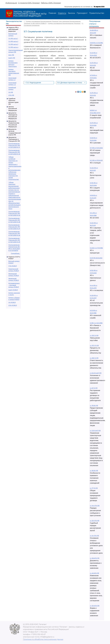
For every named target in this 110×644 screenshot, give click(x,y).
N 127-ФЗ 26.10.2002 (96, 258)
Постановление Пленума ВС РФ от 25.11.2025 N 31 (14, 145)
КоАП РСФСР (13, 290)
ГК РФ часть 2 (13, 41)
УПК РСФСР (13, 305)
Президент (82, 13)
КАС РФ (11, 55)
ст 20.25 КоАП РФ (96, 373)
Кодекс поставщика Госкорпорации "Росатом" (64, 23)
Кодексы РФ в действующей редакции (13, 29)
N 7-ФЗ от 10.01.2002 (96, 148)
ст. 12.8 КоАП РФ (95, 431)
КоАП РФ (12, 58)
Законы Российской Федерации (13, 109)
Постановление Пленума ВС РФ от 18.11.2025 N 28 (14, 220)
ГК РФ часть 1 (13, 38)
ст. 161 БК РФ (94, 471)
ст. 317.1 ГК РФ (94, 346)
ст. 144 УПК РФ (95, 506)
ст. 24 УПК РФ (94, 536)
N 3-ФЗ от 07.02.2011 (96, 160)
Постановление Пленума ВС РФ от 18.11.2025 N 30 (14, 213)
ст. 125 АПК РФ (95, 606)
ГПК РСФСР (13, 266)
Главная (52, 13)
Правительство (97, 13)
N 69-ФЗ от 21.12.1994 (96, 43)
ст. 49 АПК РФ (94, 573)
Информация (11, 3)
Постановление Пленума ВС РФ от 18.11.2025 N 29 (14, 240)
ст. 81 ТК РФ (94, 388)
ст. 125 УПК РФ (95, 521)
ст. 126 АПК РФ (95, 558)
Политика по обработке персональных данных (43, 639)
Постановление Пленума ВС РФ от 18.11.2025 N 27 (14, 227)
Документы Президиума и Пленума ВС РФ (14, 139)
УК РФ (11, 92)
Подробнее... (15, 253)
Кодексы (62, 13)
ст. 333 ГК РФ (94, 335)
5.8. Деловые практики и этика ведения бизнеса (71, 83)
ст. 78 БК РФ (94, 406)
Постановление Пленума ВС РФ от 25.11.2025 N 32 (14, 152)
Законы (71, 13)
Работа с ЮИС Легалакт (51, 3)
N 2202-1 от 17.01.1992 (96, 248)
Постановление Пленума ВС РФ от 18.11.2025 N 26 (14, 233)
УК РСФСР (12, 302)
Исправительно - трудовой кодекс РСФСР (14, 285)
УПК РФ (11, 95)
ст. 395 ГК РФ (94, 358)
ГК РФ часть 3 (13, 44)
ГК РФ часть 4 (13, 47)
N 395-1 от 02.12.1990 (96, 323)
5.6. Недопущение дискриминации (33, 83)
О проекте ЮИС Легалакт (29, 3)
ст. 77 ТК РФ (94, 488)
